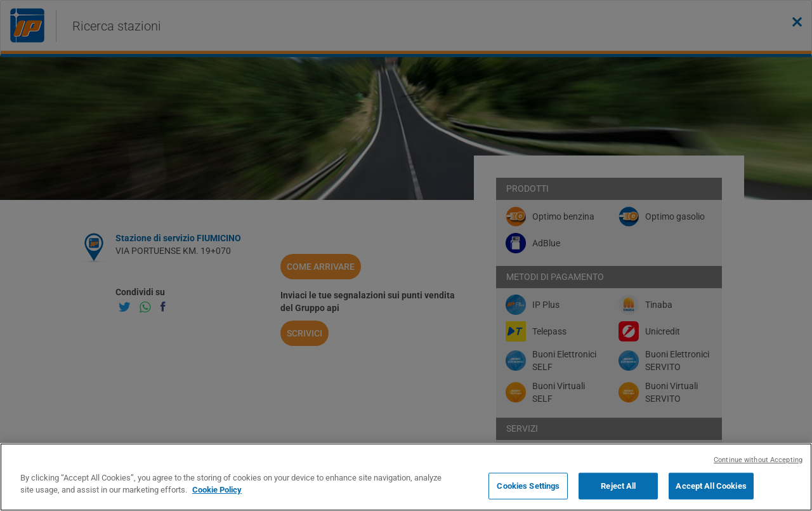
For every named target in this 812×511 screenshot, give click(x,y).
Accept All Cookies (711, 486)
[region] (406, 477)
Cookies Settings (528, 486)
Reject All (618, 486)
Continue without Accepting (758, 460)
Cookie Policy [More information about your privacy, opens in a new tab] (217, 490)
